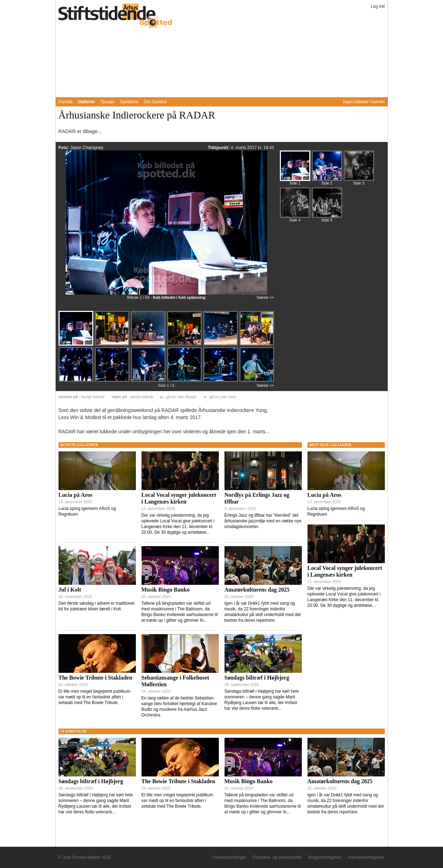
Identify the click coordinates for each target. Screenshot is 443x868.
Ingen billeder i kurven (364, 102)
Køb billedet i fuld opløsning (179, 297)
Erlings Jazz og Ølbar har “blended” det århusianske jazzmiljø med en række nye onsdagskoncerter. (263, 521)
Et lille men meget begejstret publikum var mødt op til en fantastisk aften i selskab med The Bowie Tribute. (95, 697)
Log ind (378, 6)
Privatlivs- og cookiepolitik (277, 857)
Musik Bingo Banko (166, 590)
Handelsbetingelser (367, 857)
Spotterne (129, 102)
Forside (66, 102)
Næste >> (265, 297)
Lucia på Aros (76, 495)
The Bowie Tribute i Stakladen (95, 678)
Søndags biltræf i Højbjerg (257, 678)
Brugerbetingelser (325, 857)
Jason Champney (87, 148)
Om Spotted (155, 102)
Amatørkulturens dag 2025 (257, 590)
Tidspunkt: (219, 148)
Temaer (107, 102)
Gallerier (87, 102)
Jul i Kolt (70, 590)
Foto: (64, 148)
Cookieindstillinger (229, 857)
